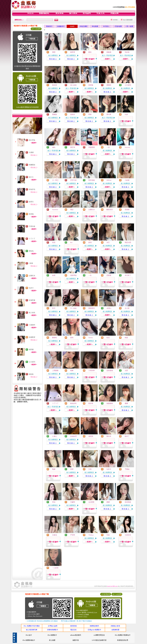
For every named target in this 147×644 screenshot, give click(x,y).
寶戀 (54, 52)
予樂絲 (127, 469)
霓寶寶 (127, 210)
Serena (91, 338)
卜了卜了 (32, 239)
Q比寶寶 (91, 502)
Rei (71, 242)
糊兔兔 (31, 251)
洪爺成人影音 (115, 626)
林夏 (126, 338)
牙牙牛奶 (73, 180)
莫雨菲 (73, 114)
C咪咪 (31, 263)
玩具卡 (31, 288)
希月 (54, 308)
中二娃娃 (73, 308)
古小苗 (127, 308)
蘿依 (90, 52)
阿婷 (90, 114)
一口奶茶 (55, 568)
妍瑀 (90, 242)
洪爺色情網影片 (53, 630)
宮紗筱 (127, 52)
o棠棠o (109, 308)
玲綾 (108, 535)
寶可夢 (109, 114)
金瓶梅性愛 (115, 630)
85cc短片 (29, 635)
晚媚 (54, 469)
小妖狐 (127, 180)
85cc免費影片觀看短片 (123, 635)
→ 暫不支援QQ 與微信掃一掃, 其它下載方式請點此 (76, 621)
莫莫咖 (31, 214)
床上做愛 (52, 640)
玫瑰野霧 (32, 300)
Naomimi (55, 210)
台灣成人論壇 (53, 626)
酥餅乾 (55, 338)
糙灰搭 (55, 85)
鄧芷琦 (73, 147)
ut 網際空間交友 (99, 635)
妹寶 (54, 275)
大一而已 (55, 180)
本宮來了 (128, 275)
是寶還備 (110, 370)
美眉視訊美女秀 (123, 640)
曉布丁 (127, 436)
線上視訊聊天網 (32, 630)
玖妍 (126, 114)
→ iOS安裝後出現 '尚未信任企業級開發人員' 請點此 (41, 621)
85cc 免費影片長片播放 (32, 626)
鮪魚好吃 (73, 403)
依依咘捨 (128, 502)
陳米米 (109, 436)
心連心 (55, 436)
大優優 (31, 152)
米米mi (109, 180)
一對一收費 (129, 26)
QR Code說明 (36, 29)
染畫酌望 (32, 337)
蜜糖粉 (109, 85)
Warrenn (127, 147)
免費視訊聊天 (94, 626)
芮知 (54, 502)
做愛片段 (76, 640)
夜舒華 (91, 403)
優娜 (126, 403)
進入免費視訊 (53, 55)
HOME (115, 20)
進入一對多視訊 (107, 55)
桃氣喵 (109, 52)
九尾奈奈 (128, 535)
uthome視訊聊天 (76, 635)
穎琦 (72, 338)
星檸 (72, 469)
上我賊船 (55, 370)
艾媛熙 (73, 502)
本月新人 (106, 26)
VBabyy (91, 535)
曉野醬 (31, 350)
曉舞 (72, 370)
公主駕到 (32, 362)
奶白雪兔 (32, 140)
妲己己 (31, 177)
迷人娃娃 (32, 313)
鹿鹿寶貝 (92, 308)
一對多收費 (118, 26)
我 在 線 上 (53, 59)
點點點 (31, 374)
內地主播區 (84, 26)
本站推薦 (95, 26)
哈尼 (108, 338)
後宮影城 (73, 626)
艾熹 (90, 469)
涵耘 (54, 147)
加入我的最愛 (128, 20)
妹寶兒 (31, 202)
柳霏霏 (73, 52)
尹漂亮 (73, 535)
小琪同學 (92, 370)
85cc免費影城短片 (29, 640)
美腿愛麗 (92, 147)
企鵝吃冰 (32, 276)
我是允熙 (128, 242)
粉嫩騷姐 (32, 165)
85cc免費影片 (52, 635)
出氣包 (55, 535)
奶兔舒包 (32, 189)
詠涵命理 (73, 436)
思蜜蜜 (109, 275)
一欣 (90, 275)
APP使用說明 (106, 594)
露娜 (108, 502)
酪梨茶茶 (110, 210)
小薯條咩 (32, 325)
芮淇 (54, 242)
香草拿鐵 (92, 180)
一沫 (108, 147)
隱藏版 (55, 114)
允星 (126, 370)
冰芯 (108, 242)
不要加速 (32, 226)
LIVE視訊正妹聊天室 (99, 640)
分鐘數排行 (61, 26)
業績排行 (49, 26)
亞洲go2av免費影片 (94, 630)
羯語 (72, 210)
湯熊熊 (91, 436)
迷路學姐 (73, 275)
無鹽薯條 (110, 403)
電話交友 (73, 630)
